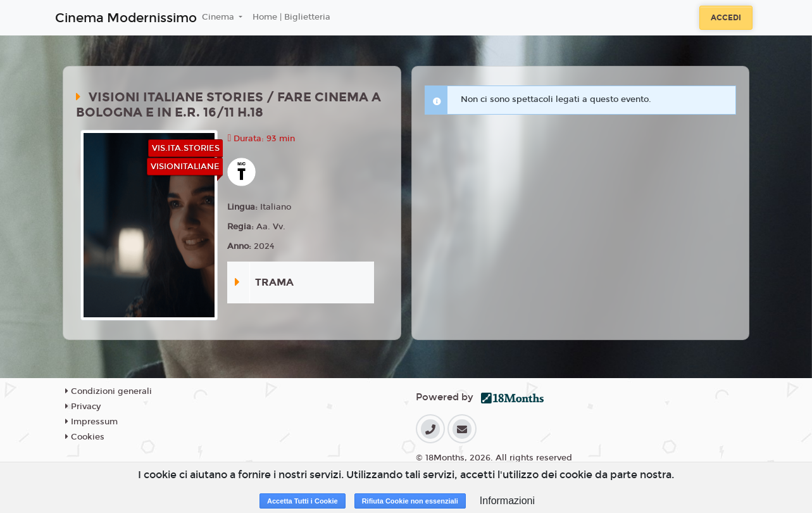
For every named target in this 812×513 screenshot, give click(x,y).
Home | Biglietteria (291, 17)
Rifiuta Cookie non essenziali (410, 501)
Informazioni (507, 501)
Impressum (91, 422)
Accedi (726, 18)
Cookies (85, 437)
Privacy (83, 407)
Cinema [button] (219, 17)
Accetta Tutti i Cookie (303, 501)
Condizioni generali (109, 391)
